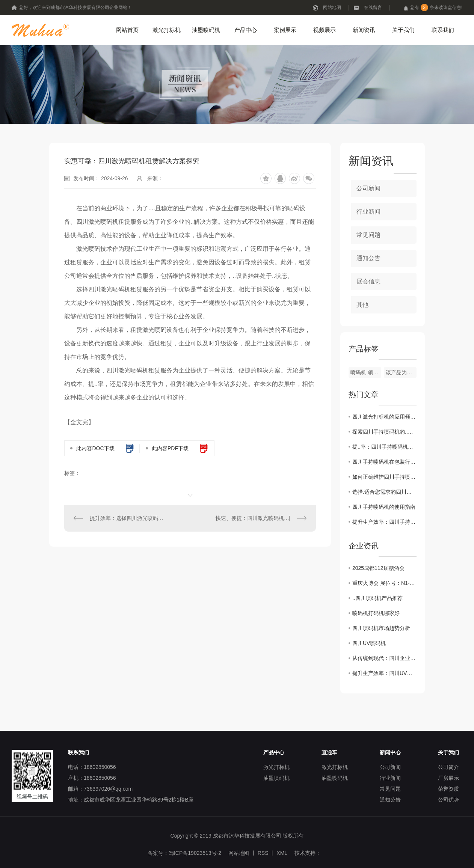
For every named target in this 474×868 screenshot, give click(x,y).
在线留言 (373, 8)
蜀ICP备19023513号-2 (195, 853)
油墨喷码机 (206, 30)
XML (282, 853)
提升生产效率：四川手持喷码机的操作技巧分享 (384, 522)
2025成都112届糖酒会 (378, 568)
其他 (362, 305)
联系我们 (443, 30)
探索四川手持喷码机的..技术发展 (384, 432)
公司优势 (448, 800)
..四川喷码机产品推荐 (377, 598)
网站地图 (332, 8)
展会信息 (368, 281)
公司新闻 (368, 188)
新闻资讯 (364, 30)
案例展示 (285, 30)
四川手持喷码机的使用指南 (384, 507)
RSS (263, 853)
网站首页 (127, 30)
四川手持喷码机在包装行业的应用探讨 (384, 462)
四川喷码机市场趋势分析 (381, 628)
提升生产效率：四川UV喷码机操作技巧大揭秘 (384, 673)
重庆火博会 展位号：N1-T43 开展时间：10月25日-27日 (384, 583)
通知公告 (368, 258)
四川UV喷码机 (369, 643)
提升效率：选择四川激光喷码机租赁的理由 (127, 518)
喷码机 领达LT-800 (366, 372)
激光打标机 (167, 30)
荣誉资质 (448, 789)
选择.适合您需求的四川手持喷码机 (384, 492)
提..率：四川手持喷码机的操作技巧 (384, 447)
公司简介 (448, 767)
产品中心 (246, 30)
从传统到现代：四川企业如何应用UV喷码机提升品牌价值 (384, 658)
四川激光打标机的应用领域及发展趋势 (384, 417)
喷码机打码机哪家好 (376, 613)
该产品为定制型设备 (401, 372)
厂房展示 (448, 778)
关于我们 (403, 30)
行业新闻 (368, 212)
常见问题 (368, 235)
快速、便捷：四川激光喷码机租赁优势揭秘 (261, 518)
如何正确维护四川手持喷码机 (384, 477)
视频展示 (325, 30)
